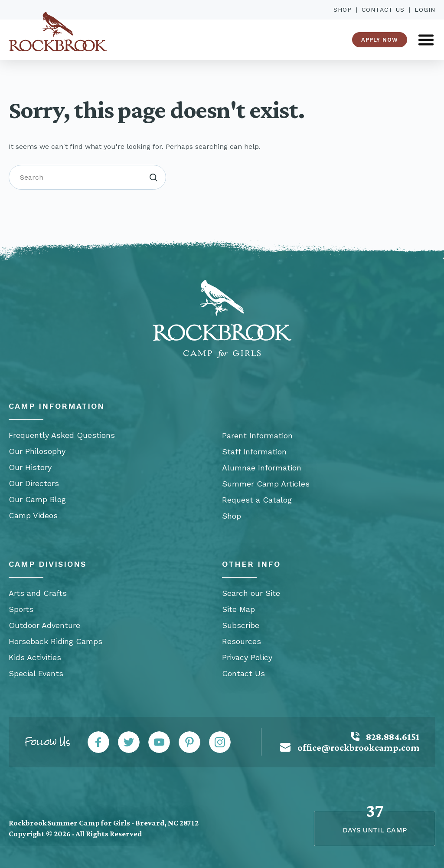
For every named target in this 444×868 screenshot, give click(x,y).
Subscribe (241, 625)
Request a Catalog (257, 500)
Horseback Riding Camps (55, 641)
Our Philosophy (37, 451)
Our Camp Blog (37, 499)
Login (425, 10)
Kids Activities (35, 657)
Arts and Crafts (38, 593)
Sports (21, 609)
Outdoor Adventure (44, 625)
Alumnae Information (262, 468)
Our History (30, 467)
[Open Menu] (426, 40)
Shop (343, 10)
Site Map (238, 609)
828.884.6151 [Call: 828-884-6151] (393, 737)
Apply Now (380, 40)
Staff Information (254, 452)
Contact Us (383, 10)
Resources (242, 641)
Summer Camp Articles (266, 484)
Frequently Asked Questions (62, 435)
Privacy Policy (247, 657)
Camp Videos (33, 515)
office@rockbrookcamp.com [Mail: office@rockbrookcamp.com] (359, 748)
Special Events (36, 673)
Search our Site (251, 593)
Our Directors (34, 483)
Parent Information (257, 436)
